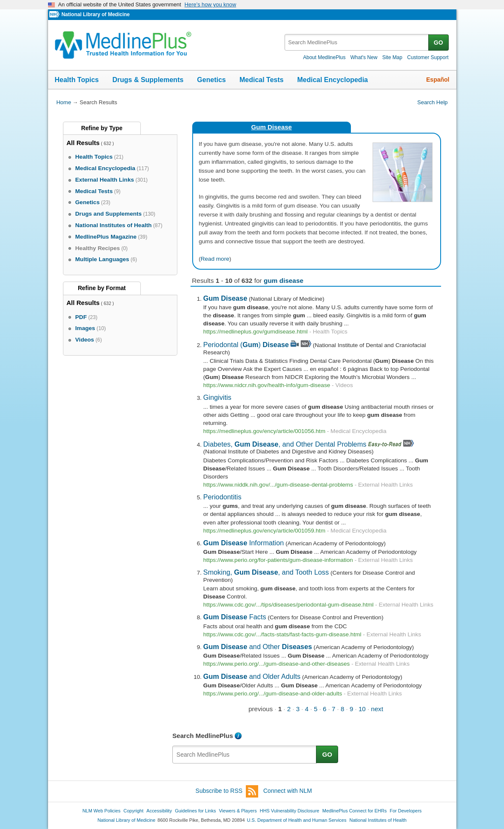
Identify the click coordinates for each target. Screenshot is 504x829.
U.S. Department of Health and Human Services (297, 820)
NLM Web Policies (102, 811)
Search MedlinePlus (203, 736)
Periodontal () (246, 345)
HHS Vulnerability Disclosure (290, 811)
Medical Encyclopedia (333, 80)
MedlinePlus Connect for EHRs (355, 811)
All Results (83, 143)
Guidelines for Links (195, 811)
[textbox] (357, 42)
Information (244, 543)
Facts (235, 617)
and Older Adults (252, 676)
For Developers (406, 811)
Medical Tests (262, 80)
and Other (258, 647)
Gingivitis (217, 397)
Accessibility (159, 811)
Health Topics (77, 80)
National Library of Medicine (95, 14)
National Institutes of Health (378, 820)
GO (439, 43)
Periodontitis (222, 497)
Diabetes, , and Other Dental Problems (285, 444)
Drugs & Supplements (148, 80)
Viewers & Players (238, 811)
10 (362, 709)
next (377, 709)
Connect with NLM (288, 791)
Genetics (211, 80)
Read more (215, 259)
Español (438, 80)
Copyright (133, 811)
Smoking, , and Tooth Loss (266, 572)
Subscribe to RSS (227, 791)
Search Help (432, 102)
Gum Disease (271, 127)
